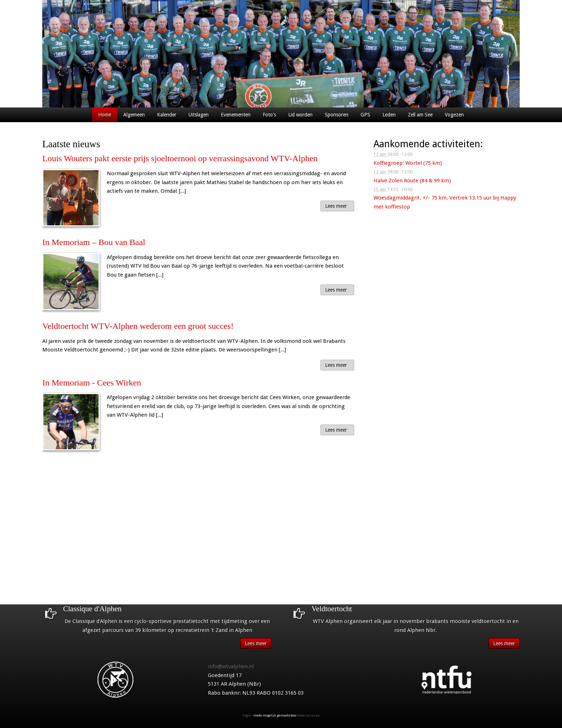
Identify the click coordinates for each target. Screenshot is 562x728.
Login (247, 715)
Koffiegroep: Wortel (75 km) (408, 163)
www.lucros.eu (309, 715)
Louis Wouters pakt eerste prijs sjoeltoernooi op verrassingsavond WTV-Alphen (180, 158)
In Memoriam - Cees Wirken (92, 383)
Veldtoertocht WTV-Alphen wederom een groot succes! (138, 326)
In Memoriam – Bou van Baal (94, 242)
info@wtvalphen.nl (231, 666)
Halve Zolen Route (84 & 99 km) (412, 181)
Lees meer (336, 206)
